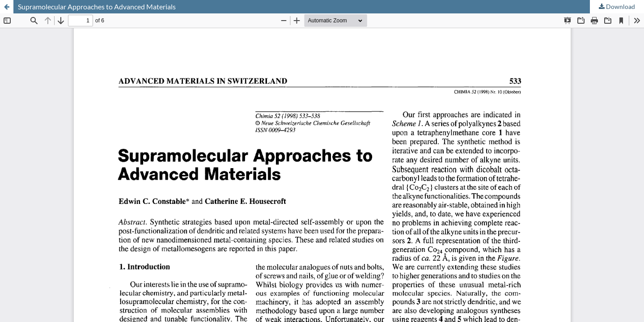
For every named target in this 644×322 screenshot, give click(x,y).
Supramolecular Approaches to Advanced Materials (97, 6)
